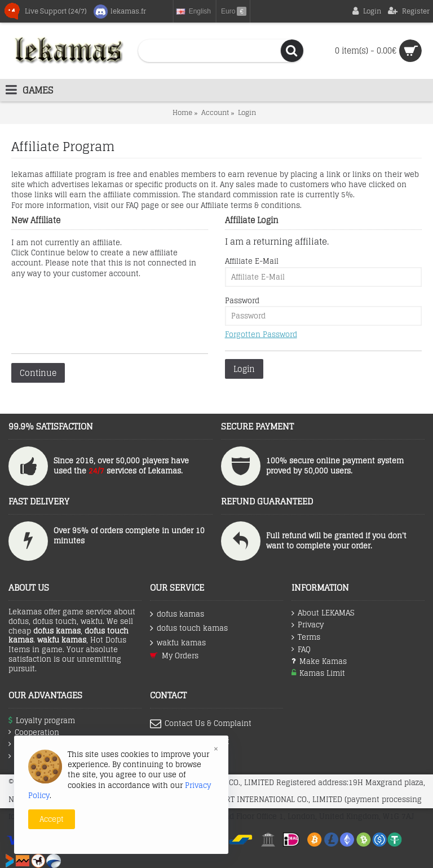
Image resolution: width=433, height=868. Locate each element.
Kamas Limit (318, 673)
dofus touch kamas (189, 628)
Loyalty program (42, 721)
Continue (38, 373)
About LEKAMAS (323, 613)
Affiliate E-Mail (252, 261)
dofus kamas (177, 614)
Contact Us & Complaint (201, 724)
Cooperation (34, 732)
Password (242, 301)
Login (247, 112)
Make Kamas (319, 661)
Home (182, 112)
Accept (52, 819)
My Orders (174, 656)
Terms (306, 637)
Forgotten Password (261, 335)
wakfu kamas (178, 643)
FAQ (301, 650)
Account (215, 112)
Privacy (308, 625)
